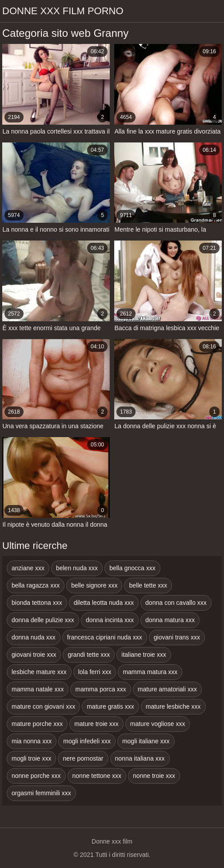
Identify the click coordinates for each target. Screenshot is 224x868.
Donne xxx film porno (63, 11)
